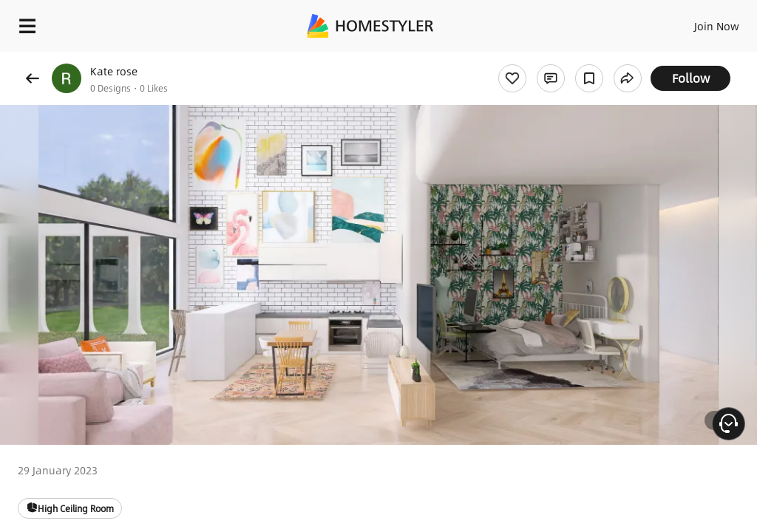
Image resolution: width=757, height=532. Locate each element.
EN (697, 22)
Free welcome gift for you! (568, 59)
